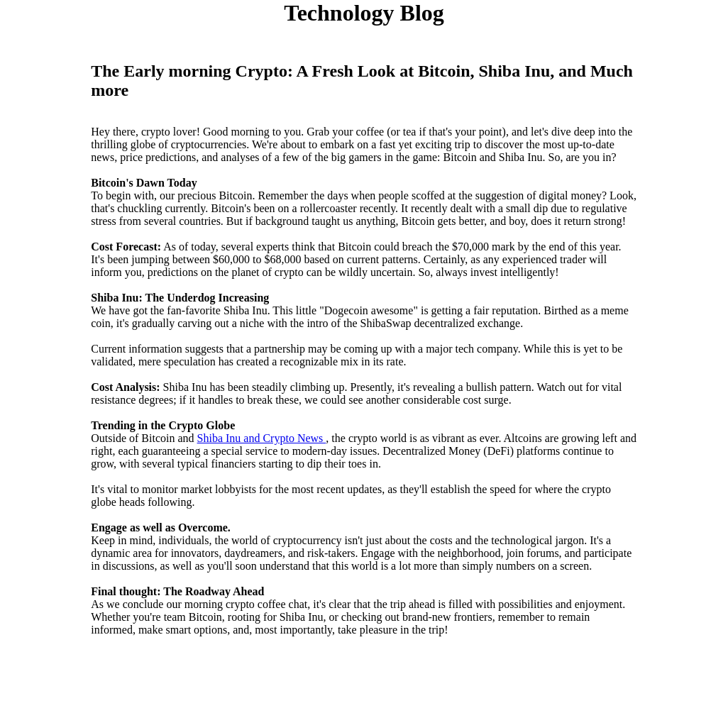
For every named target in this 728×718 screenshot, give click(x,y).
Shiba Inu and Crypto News (262, 438)
